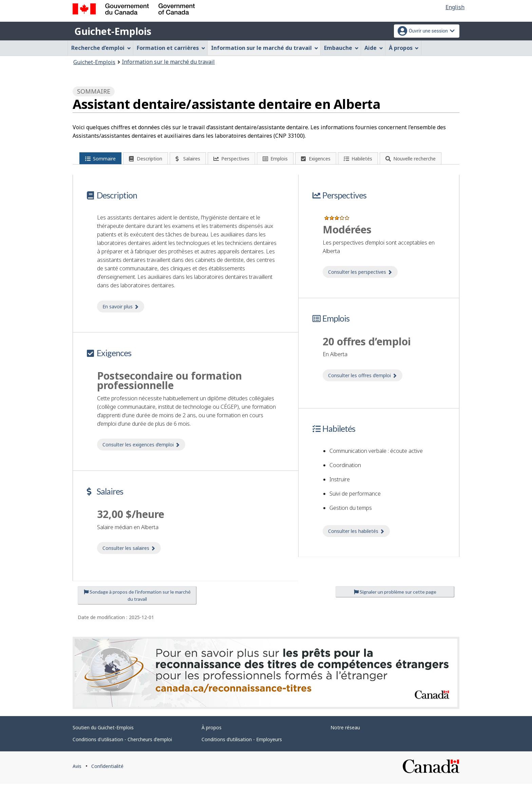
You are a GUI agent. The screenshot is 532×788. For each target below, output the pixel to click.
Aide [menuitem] (374, 48)
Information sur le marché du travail (168, 62)
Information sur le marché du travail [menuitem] (265, 48)
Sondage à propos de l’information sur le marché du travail (137, 599)
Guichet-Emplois (113, 31)
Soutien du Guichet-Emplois (103, 732)
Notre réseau (345, 732)
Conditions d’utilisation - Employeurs (242, 744)
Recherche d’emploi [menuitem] (101, 48)
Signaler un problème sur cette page (395, 596)
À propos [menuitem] (404, 48)
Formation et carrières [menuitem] (171, 48)
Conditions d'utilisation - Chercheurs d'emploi (122, 744)
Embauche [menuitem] (341, 48)
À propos (212, 732)
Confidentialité (107, 771)
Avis (77, 771)
